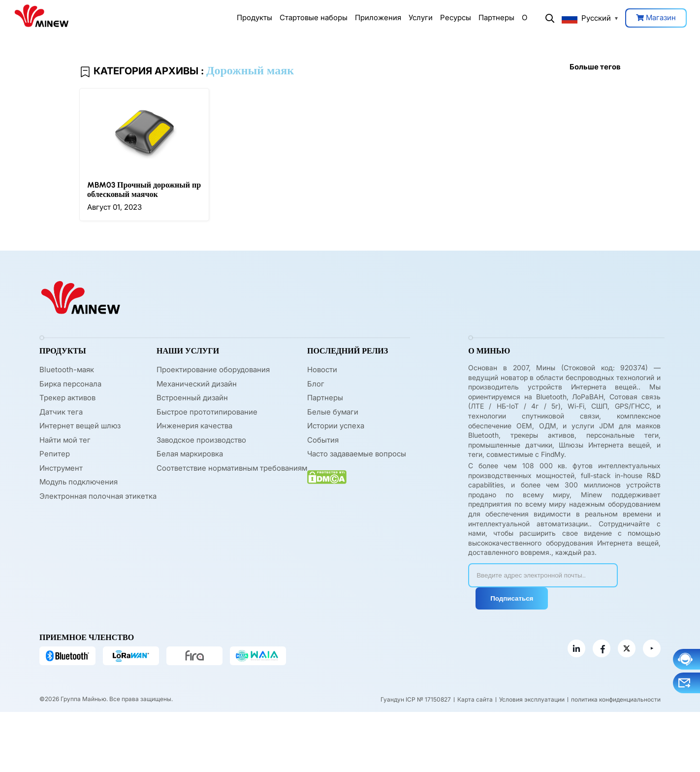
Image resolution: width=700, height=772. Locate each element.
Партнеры (496, 17)
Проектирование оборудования (213, 370)
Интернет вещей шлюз (80, 426)
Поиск (550, 18)
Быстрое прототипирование (207, 412)
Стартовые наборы (314, 17)
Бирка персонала (70, 384)
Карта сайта (475, 699)
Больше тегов (595, 67)
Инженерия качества (194, 426)
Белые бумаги (333, 412)
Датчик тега (61, 412)
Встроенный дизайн (192, 398)
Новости (322, 370)
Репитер (55, 454)
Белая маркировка (190, 454)
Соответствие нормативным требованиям (232, 468)
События (323, 440)
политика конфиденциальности (616, 699)
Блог (316, 384)
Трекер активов (67, 398)
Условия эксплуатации (532, 699)
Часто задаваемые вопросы (357, 454)
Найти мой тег (65, 440)
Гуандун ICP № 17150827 (416, 699)
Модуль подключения (79, 482)
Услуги (421, 17)
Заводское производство (201, 440)
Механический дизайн (197, 384)
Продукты (255, 17)
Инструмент (61, 468)
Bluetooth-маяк (67, 370)
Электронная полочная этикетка (98, 496)
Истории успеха (336, 426)
